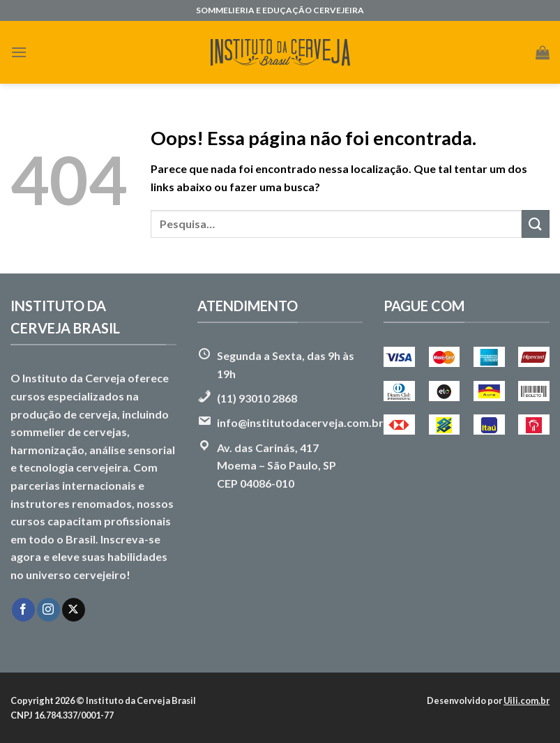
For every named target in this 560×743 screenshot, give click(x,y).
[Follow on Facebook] (23, 610)
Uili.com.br (527, 700)
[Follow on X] (74, 610)
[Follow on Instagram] (48, 610)
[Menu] (19, 52)
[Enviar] (536, 224)
